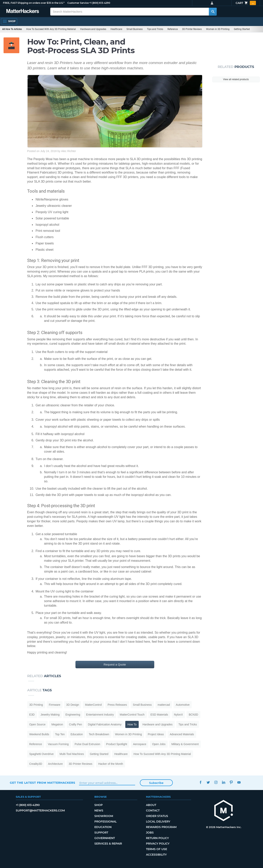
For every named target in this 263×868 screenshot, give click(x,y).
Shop (99, 805)
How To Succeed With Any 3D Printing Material (51, 29)
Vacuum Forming (58, 744)
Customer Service (78, 3)
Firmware (55, 705)
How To (132, 724)
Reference (173, 29)
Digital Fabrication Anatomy (105, 724)
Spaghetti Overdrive (42, 754)
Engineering (73, 715)
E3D (32, 715)
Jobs (150, 833)
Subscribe (156, 783)
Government (105, 838)
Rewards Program (161, 827)
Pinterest (231, 782)
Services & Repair (108, 844)
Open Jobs (159, 744)
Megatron (57, 724)
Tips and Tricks (155, 29)
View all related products (236, 79)
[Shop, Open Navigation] (9, 21)
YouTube (239, 782)
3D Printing (36, 705)
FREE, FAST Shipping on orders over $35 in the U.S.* (34, 3)
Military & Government (185, 744)
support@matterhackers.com (40, 810)
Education (77, 734)
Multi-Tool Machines (72, 754)
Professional (105, 822)
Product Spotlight (117, 744)
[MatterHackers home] (23, 12)
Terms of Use (157, 849)
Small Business (135, 29)
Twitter (208, 782)
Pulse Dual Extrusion (87, 744)
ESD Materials (159, 715)
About (151, 805)
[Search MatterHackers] (213, 12)
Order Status (157, 816)
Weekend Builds (39, 734)
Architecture (55, 764)
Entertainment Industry (100, 715)
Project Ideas (156, 734)
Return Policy (157, 838)
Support (101, 833)
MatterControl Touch (132, 715)
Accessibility (156, 855)
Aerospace (140, 744)
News (99, 810)
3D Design (73, 705)
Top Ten (60, 734)
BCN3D (193, 715)
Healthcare (116, 29)
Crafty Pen (75, 724)
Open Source (38, 724)
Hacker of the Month (111, 764)
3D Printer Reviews (192, 29)
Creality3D (36, 764)
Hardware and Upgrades (93, 29)
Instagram (216, 782)
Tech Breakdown (99, 734)
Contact (153, 810)
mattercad (164, 705)
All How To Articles (12, 29)
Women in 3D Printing (218, 29)
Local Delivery (158, 822)
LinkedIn (224, 782)
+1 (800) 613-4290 (100, 3)
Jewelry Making (50, 715)
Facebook (201, 782)
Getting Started (242, 29)
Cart (246, 3)
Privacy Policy (158, 844)
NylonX (178, 715)
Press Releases (117, 705)
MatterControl (93, 705)
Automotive (183, 705)
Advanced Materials (182, 734)
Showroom (104, 816)
